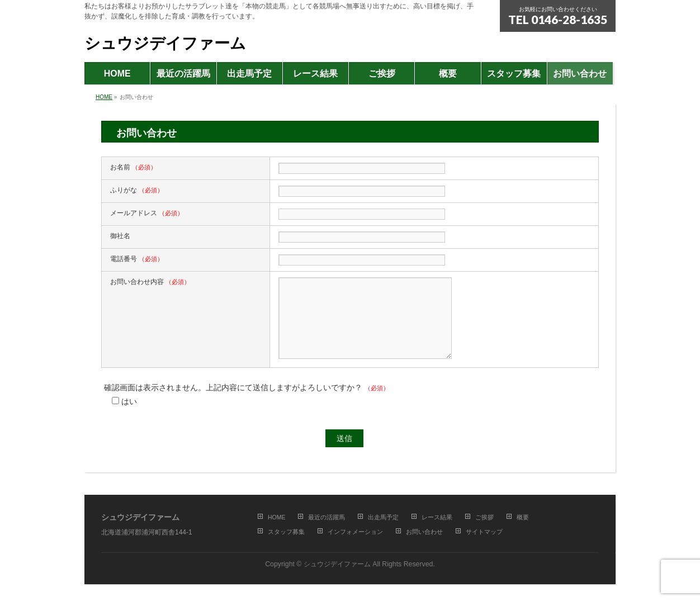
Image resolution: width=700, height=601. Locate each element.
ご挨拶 (484, 517)
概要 (523, 517)
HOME (277, 517)
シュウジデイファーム (165, 43)
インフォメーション (355, 532)
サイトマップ (484, 532)
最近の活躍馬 (327, 517)
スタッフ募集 (286, 532)
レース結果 (437, 517)
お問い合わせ (424, 532)
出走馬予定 (383, 517)
